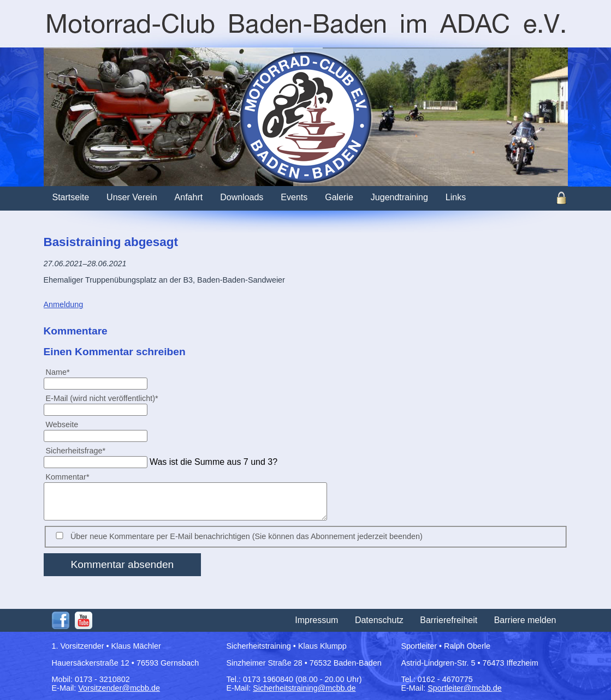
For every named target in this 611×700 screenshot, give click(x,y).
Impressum (316, 620)
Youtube (84, 620)
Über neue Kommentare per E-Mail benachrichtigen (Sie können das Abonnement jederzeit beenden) (247, 536)
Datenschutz (379, 620)
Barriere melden (525, 620)
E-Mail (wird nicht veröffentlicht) (102, 398)
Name (62, 372)
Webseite (62, 424)
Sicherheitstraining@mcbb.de (304, 688)
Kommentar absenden (123, 564)
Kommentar (67, 477)
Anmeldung (64, 304)
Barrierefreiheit (449, 620)
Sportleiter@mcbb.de (464, 688)
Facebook (61, 620)
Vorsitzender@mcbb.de (119, 688)
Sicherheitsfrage (76, 450)
